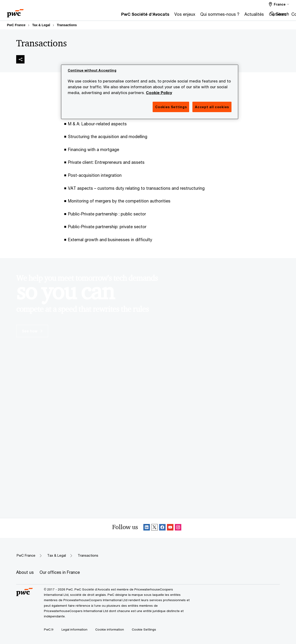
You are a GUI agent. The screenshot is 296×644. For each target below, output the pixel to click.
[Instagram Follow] (178, 528)
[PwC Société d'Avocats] (85, 16)
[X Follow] (154, 528)
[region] (150, 92)
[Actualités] (194, 16)
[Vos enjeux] (124, 16)
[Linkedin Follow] (147, 528)
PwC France (16, 25)
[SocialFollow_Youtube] (170, 528)
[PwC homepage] (15, 12)
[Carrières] (217, 16)
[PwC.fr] (49, 629)
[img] (20, 59)
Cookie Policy (159, 93)
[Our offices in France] (60, 572)
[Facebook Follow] (162, 528)
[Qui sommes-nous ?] (159, 16)
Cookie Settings (144, 629)
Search (282, 14)
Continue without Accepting (92, 70)
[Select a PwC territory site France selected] (279, 4)
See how (32, 331)
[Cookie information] (110, 629)
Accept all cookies (212, 107)
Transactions (67, 25)
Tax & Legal (41, 25)
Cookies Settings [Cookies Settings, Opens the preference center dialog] (171, 107)
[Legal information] (74, 629)
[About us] (25, 572)
